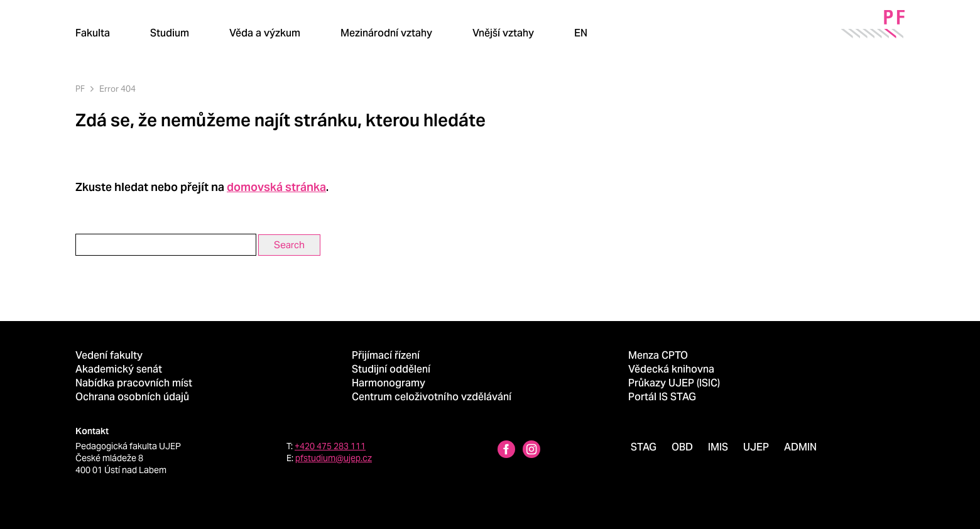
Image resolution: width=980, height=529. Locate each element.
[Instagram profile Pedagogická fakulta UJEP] (531, 451)
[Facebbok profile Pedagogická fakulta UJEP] (506, 451)
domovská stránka (276, 187)
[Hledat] (625, 33)
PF (80, 89)
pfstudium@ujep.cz (334, 458)
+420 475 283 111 (330, 446)
